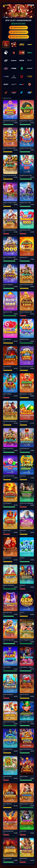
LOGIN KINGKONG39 (18, 28)
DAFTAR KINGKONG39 (18, 32)
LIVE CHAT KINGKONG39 (19, 37)
